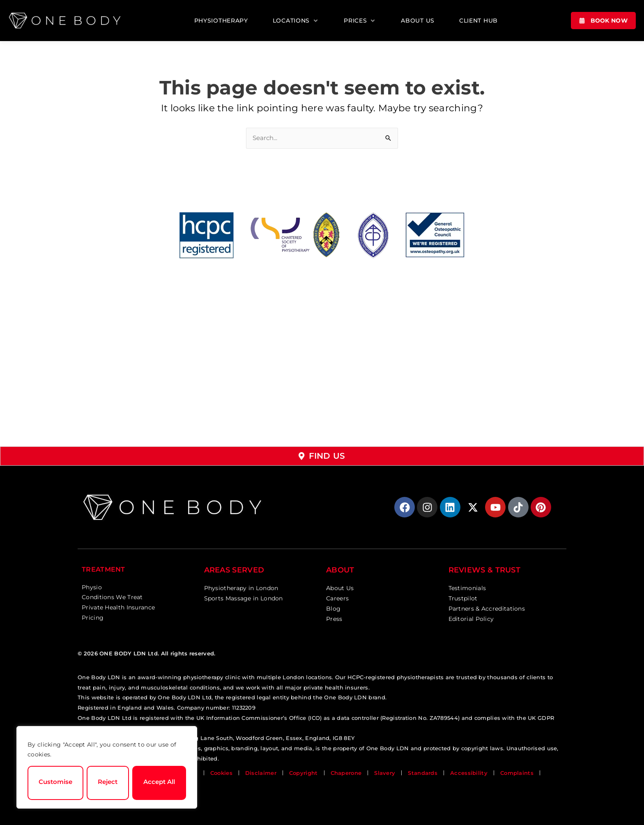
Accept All (159, 782)
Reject (108, 782)
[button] (296, 21)
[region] (107, 767)
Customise (55, 782)
